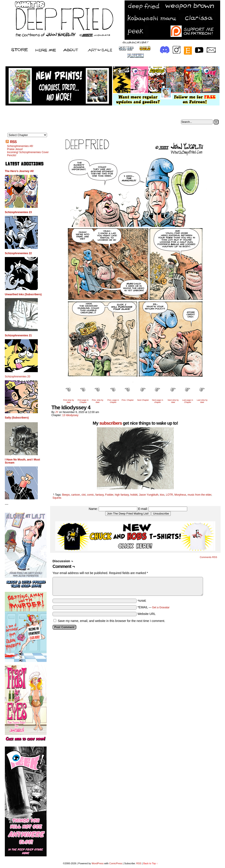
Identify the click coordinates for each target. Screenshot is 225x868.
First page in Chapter (83, 401)
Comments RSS (208, 557)
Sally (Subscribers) (17, 418)
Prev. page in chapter (113, 401)
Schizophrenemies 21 (18, 335)
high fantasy (122, 495)
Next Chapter (143, 400)
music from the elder (200, 495)
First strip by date (68, 401)
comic (90, 495)
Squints (57, 498)
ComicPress (116, 863)
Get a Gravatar (161, 607)
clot (84, 495)
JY (57, 412)
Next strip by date (173, 401)
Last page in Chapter (188, 401)
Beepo (66, 495)
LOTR (169, 495)
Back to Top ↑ (151, 863)
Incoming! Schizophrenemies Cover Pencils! (28, 154)
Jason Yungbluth (149, 495)
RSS (13, 142)
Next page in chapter (158, 401)
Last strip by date (202, 401)
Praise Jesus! (15, 149)
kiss (162, 495)
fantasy (100, 495)
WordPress (98, 863)
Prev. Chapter (128, 400)
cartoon (76, 495)
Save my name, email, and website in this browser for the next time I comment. (112, 621)
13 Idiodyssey (70, 415)
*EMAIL (154, 607)
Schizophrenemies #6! (20, 146)
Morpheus (180, 495)
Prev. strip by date (98, 401)
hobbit (134, 495)
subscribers (111, 423)
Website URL (147, 614)
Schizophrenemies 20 (17, 377)
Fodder (109, 495)
